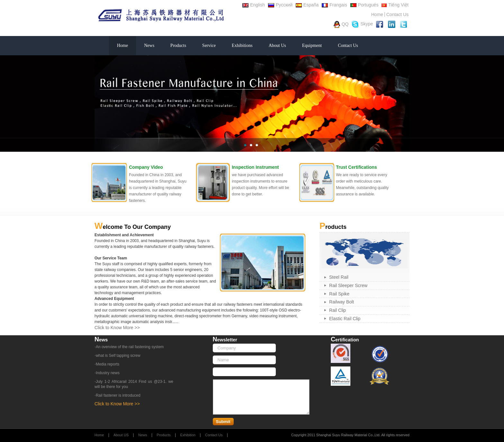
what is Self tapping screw (118, 356)
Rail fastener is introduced (118, 395)
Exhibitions (242, 45)
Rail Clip (337, 310)
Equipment (312, 45)
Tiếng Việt (395, 5)
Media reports (108, 364)
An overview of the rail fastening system (130, 347)
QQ (341, 24)
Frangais (334, 5)
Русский (280, 5)
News (149, 45)
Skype (362, 24)
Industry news (108, 373)
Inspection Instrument (255, 167)
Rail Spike (339, 294)
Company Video (146, 167)
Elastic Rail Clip (345, 319)
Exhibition (188, 435)
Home (377, 14)
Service (209, 45)
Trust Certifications (356, 167)
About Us (277, 45)
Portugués (364, 5)
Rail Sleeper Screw (348, 285)
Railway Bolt (342, 302)
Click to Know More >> (117, 328)
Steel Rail (339, 277)
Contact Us (397, 14)
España (307, 5)
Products (178, 45)
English (254, 5)
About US (121, 435)
